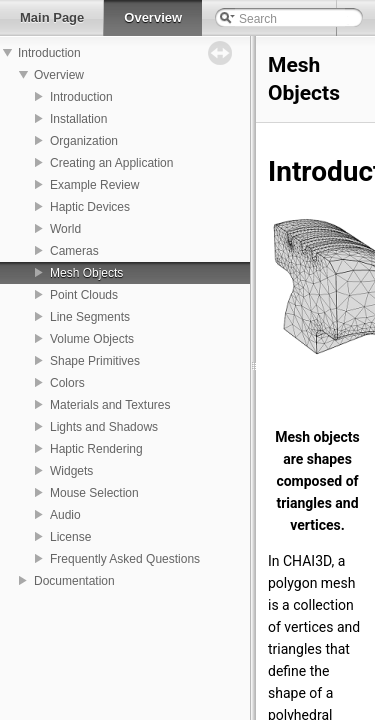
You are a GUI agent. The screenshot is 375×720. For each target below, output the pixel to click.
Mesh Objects (86, 273)
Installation (78, 119)
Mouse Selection (94, 493)
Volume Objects (92, 339)
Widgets (71, 471)
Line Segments (90, 317)
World (65, 229)
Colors (67, 383)
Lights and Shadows (104, 427)
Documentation (74, 581)
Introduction (49, 53)
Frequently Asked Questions (125, 559)
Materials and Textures (110, 405)
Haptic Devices (90, 207)
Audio (65, 515)
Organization (84, 141)
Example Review (94, 185)
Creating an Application (111, 163)
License (70, 537)
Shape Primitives (95, 361)
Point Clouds (84, 295)
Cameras (74, 251)
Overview (59, 75)
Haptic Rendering (96, 449)
